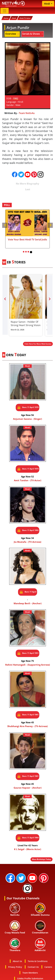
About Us (17, 961)
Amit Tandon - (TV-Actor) (28, 480)
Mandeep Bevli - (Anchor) (28, 603)
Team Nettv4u (27, 113)
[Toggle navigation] (5, 11)
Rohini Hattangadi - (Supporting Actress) (28, 665)
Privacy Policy (15, 967)
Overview (12, 34)
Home (6, 18)
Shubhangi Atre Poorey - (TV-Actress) (27, 726)
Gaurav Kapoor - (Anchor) (28, 788)
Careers (48, 967)
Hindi (47, 4)
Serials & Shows (33, 34)
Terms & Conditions (38, 961)
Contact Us (33, 967)
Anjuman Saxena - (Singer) (27, 419)
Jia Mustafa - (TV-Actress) (27, 542)
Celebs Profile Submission (30, 978)
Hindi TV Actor (25, 18)
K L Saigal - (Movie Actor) (28, 849)
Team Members (30, 973)
